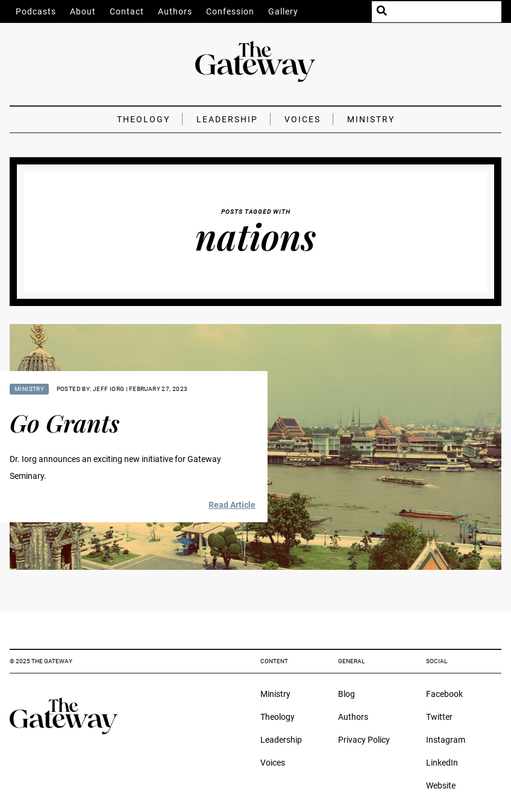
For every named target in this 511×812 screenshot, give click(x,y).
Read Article (232, 505)
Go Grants (64, 423)
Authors (175, 11)
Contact (127, 11)
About (83, 11)
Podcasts (36, 11)
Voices (303, 119)
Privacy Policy (364, 740)
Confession (230, 11)
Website (441, 785)
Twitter (439, 717)
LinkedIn (442, 763)
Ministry (371, 119)
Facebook (444, 694)
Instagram (446, 740)
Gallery (283, 11)
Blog (346, 694)
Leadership (227, 119)
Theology (143, 119)
